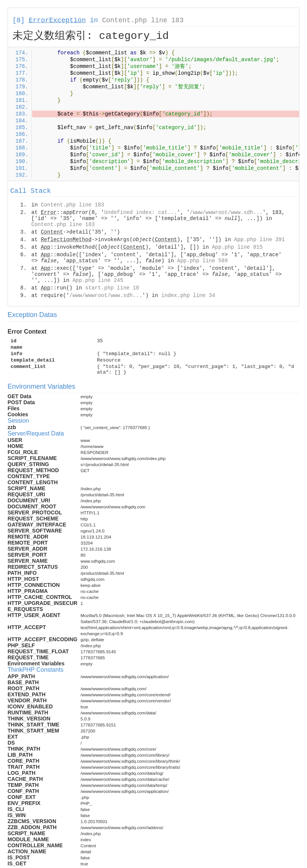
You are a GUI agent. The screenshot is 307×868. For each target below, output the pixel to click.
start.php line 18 (112, 288)
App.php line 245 (98, 280)
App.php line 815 (237, 247)
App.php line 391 (259, 240)
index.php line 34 (188, 295)
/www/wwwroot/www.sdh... (226, 212)
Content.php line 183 (143, 20)
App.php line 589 (203, 261)
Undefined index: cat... (140, 212)
